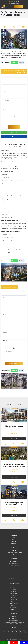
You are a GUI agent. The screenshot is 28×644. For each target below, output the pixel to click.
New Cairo (13, 592)
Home (13, 538)
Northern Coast (13, 594)
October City (13, 598)
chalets (13, 554)
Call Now (22, 62)
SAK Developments (13, 571)
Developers (13, 544)
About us (13, 540)
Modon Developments (13, 575)
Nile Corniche (13, 609)
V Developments (13, 577)
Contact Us (13, 542)
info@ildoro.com (14, 3)
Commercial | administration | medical (13, 552)
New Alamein (13, 588)
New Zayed (13, 606)
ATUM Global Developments (13, 567)
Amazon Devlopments (13, 573)
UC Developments (13, 561)
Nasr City (13, 602)
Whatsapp (14, 132)
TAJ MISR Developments (13, 565)
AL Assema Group (13, 569)
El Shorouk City (13, 604)
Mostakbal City (13, 600)
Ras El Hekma (13, 608)
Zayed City (13, 596)
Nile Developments (13, 579)
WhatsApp (14, 62)
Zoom (14, 137)
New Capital (13, 586)
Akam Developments (13, 563)
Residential (13, 551)
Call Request (19, 7)
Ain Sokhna (13, 590)
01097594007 (14, 1)
